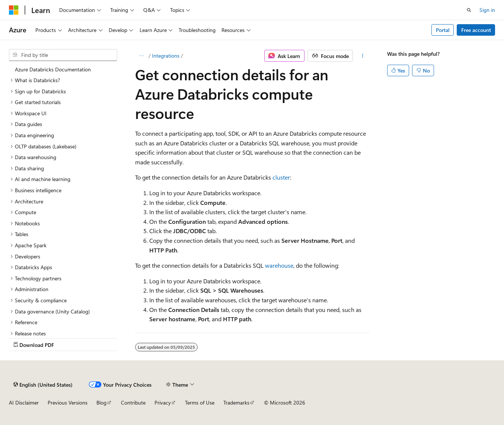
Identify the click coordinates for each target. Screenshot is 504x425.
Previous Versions (68, 403)
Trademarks (236, 403)
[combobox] (63, 55)
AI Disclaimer (24, 403)
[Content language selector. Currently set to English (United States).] (43, 384)
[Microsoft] (14, 10)
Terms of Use (200, 403)
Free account (476, 30)
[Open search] (469, 10)
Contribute (133, 403)
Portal (443, 30)
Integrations (166, 56)
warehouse (279, 265)
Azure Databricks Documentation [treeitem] (53, 69)
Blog (101, 403)
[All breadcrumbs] (142, 56)
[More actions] (362, 56)
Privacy (163, 403)
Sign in (487, 10)
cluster (281, 177)
